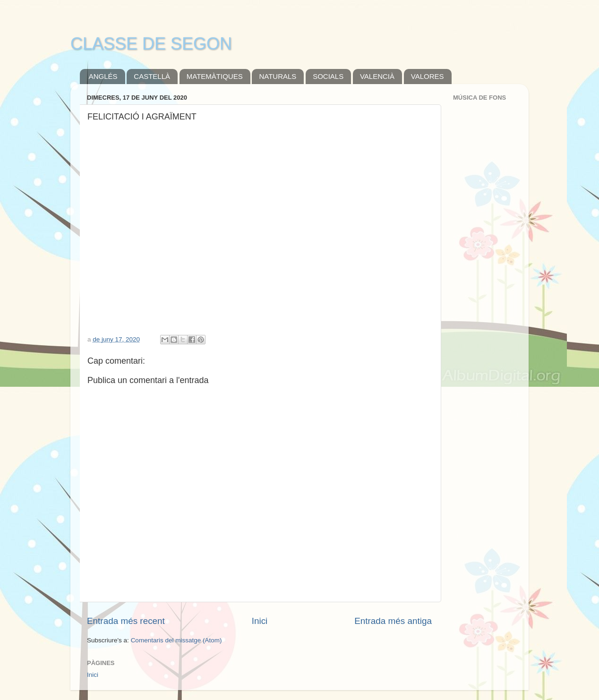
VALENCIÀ (377, 76)
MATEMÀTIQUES (215, 76)
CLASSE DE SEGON (151, 44)
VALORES (428, 76)
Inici (260, 621)
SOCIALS (328, 76)
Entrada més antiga (393, 621)
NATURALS (278, 76)
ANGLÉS (103, 76)
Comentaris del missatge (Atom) (176, 640)
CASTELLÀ (152, 76)
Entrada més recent (126, 621)
